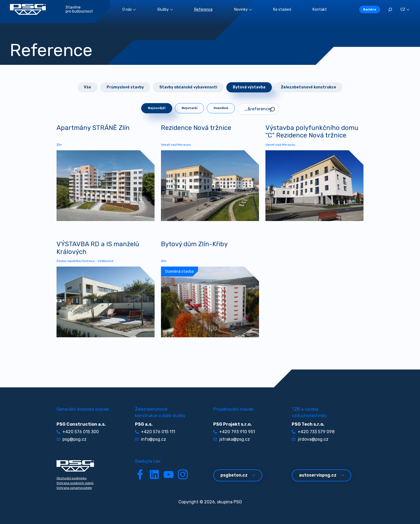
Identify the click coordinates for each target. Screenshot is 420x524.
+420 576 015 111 (155, 432)
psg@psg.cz (72, 439)
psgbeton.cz (238, 475)
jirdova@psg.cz (310, 439)
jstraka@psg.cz (232, 439)
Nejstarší (190, 108)
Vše (87, 87)
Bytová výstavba (249, 87)
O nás (129, 10)
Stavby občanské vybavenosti (188, 87)
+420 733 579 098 (313, 432)
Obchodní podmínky (72, 478)
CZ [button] (405, 10)
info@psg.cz (151, 439)
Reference (203, 10)
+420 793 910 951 (234, 432)
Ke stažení (282, 10)
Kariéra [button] (370, 9)
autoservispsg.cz (321, 475)
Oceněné (221, 108)
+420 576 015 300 (78, 432)
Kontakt (320, 10)
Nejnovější (157, 108)
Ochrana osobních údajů (75, 483)
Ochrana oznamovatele (74, 488)
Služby (165, 10)
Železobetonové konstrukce (309, 87)
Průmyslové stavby (125, 87)
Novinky (243, 10)
